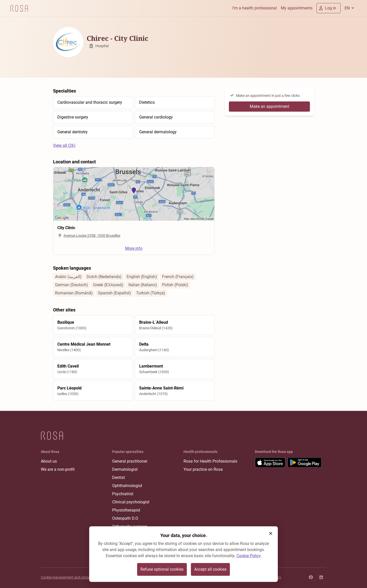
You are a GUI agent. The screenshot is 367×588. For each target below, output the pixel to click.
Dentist (119, 478)
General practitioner (130, 461)
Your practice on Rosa (203, 469)
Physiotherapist (126, 510)
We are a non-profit (58, 469)
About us (49, 461)
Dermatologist (125, 469)
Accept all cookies (210, 569)
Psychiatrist (123, 494)
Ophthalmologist (127, 486)
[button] (271, 533)
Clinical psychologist (131, 502)
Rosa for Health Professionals (210, 461)
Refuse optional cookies (162, 569)
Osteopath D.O (125, 518)
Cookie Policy (248, 556)
